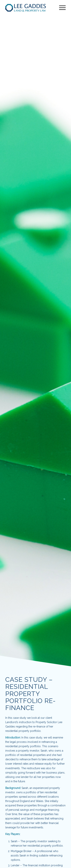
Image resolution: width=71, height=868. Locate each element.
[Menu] (60, 8)
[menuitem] (60, 8)
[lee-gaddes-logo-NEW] (29, 8)
